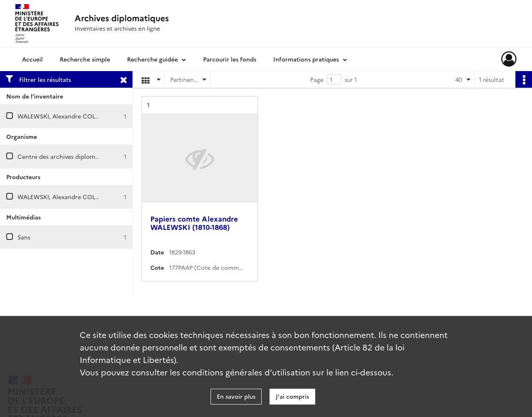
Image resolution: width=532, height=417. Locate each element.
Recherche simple (85, 59)
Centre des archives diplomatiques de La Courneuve (91, 156)
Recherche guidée (152, 59)
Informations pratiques (306, 59)
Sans (24, 237)
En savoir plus (236, 396)
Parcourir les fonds (230, 59)
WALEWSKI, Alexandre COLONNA (66, 116)
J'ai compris (292, 396)
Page (317, 79)
